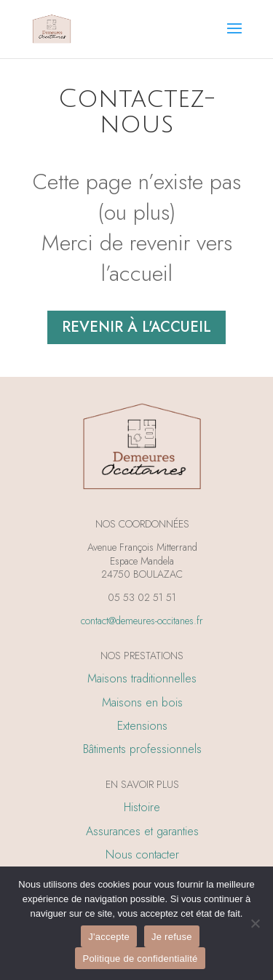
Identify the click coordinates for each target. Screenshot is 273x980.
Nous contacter (142, 854)
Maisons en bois (142, 702)
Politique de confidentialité (140, 959)
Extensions (142, 726)
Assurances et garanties (142, 831)
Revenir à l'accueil (136, 327)
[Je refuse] (255, 923)
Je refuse (172, 937)
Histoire (142, 807)
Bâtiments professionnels (142, 749)
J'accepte (109, 937)
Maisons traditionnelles (142, 678)
